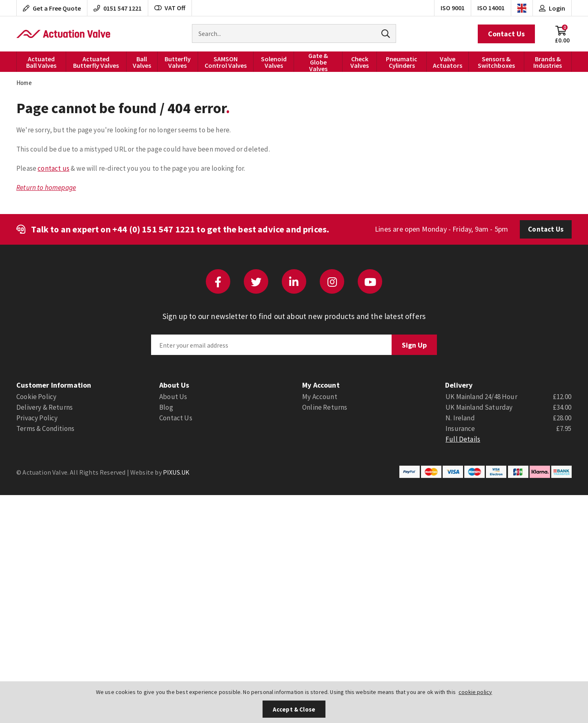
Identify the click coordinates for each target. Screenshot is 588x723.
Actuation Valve (63, 34)
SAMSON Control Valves (226, 62)
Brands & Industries (548, 62)
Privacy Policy (37, 418)
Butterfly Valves (178, 62)
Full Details (463, 439)
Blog (166, 407)
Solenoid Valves (274, 62)
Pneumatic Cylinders (402, 62)
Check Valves (360, 62)
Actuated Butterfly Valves (96, 62)
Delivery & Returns (45, 407)
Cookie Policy (36, 397)
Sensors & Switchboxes (496, 62)
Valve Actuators (448, 62)
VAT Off (170, 8)
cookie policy (475, 692)
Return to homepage (46, 187)
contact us (53, 168)
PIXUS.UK (176, 472)
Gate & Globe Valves (318, 62)
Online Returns (325, 407)
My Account (320, 397)
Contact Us (506, 34)
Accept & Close (294, 709)
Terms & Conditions (45, 428)
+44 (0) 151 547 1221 (154, 229)
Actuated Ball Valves (41, 62)
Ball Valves (142, 62)
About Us (173, 397)
